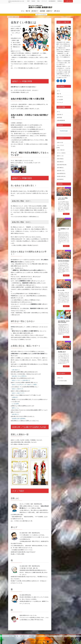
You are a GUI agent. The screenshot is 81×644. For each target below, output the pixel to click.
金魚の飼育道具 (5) (61, 173)
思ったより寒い (61, 290)
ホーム (58, 91)
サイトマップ (44, 1)
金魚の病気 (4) (60, 162)
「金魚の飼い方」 (15, 414)
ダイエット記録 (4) (61, 153)
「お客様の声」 (15, 397)
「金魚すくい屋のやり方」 (17, 389)
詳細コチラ (66, 214)
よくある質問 (60, 100)
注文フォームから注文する (41, 15)
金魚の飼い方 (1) (61, 171)
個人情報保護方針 (52, 1)
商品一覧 (59, 94)
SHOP (28, 1)
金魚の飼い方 (60, 115)
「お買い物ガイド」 (16, 370)
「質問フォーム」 (15, 408)
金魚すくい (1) (60, 156)
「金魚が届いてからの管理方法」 (19, 376)
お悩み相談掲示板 (61, 120)
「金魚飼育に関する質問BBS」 (19, 419)
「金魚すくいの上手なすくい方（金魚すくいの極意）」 (25, 385)
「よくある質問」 (15, 404)
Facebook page (64, 131)
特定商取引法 (60, 1)
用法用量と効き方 (62, 352)
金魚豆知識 (59, 117)
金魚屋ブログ (39, 636)
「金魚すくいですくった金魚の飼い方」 (21, 380)
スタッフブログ (60, 145)
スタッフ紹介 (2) (61, 150)
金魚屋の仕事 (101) (61, 176)
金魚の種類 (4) (60, 168)
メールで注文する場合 (62, 381)
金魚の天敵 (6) (60, 159)
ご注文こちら (60, 378)
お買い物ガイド (23, 636)
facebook (33, 1)
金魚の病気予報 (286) (62, 165)
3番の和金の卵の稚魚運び (64, 261)
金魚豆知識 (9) (60, 179)
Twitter (38, 1)
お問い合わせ (68, 1)
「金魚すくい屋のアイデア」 (18, 393)
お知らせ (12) (60, 142)
